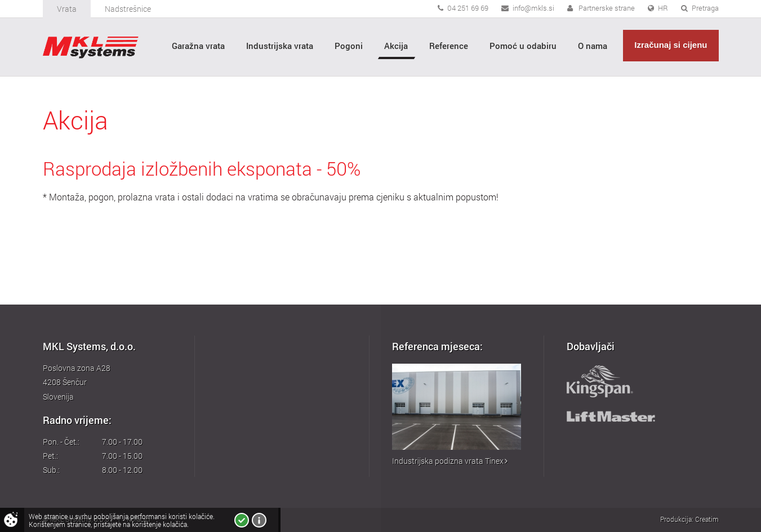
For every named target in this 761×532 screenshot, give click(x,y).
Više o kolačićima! (259, 520)
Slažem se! (242, 520)
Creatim (707, 519)
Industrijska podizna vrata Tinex (450, 461)
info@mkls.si (533, 8)
